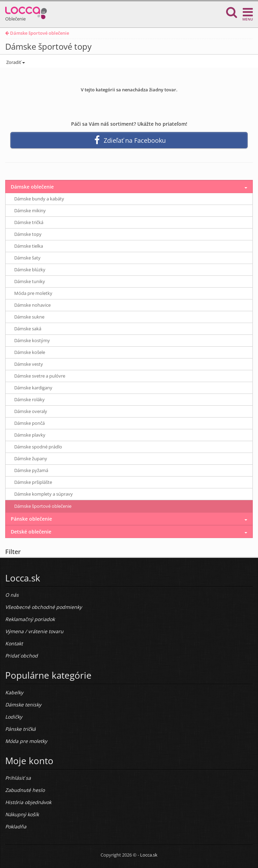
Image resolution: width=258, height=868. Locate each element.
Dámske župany (31, 458)
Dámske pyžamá (31, 470)
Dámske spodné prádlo (38, 447)
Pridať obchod (21, 656)
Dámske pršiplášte (33, 482)
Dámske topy (28, 234)
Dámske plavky (30, 435)
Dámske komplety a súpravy (44, 494)
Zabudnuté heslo (25, 790)
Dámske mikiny (30, 210)
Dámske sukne (29, 317)
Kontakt (14, 643)
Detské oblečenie (31, 532)
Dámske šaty (27, 258)
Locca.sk (149, 855)
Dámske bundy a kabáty (39, 199)
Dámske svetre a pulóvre (40, 376)
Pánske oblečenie (31, 519)
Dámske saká (28, 329)
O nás (12, 595)
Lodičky (14, 717)
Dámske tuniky (30, 281)
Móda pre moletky (33, 293)
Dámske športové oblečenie (37, 33)
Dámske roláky (29, 399)
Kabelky (14, 692)
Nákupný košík (22, 814)
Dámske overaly (31, 411)
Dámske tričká (29, 222)
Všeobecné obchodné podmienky (44, 607)
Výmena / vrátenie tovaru (34, 631)
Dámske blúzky (30, 270)
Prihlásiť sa (18, 778)
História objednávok (28, 802)
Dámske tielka (29, 246)
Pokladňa (16, 826)
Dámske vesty (29, 364)
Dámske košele (30, 352)
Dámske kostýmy (32, 340)
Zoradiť (15, 62)
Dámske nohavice (32, 305)
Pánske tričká (20, 729)
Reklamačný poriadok (30, 619)
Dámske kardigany (33, 388)
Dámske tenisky (23, 705)
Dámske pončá (29, 423)
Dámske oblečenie (32, 187)
